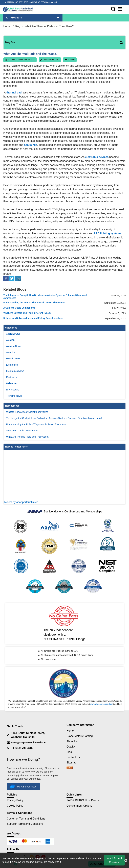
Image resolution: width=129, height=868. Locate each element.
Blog (18, 26)
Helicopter (12, 383)
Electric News (13, 359)
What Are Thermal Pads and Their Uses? (28, 437)
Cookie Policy (15, 806)
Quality (71, 747)
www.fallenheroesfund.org (101, 704)
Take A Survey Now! (23, 787)
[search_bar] (114, 9)
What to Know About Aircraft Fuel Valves (27, 412)
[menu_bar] (121, 9)
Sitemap (73, 763)
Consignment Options (79, 806)
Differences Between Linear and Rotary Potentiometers (33, 318)
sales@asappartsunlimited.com (29, 742)
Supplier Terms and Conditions (25, 824)
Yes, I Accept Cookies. (114, 860)
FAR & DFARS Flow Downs (83, 800)
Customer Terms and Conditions (26, 819)
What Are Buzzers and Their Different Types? (27, 313)
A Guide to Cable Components (19, 308)
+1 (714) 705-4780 (22, 748)
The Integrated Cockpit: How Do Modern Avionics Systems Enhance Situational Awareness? (45, 297)
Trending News (14, 396)
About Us (72, 741)
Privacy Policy (15, 800)
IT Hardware (13, 390)
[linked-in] (18, 278)
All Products (33, 18)
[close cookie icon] (126, 860)
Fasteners (11, 377)
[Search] (123, 46)
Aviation (71, 60)
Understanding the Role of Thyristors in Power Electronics (34, 303)
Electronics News (15, 371)
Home (70, 731)
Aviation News (14, 346)
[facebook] (6, 278)
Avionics (11, 352)
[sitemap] (70, 768)
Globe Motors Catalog (80, 736)
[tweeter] (12, 278)
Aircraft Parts (13, 334)
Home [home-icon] (7, 26)
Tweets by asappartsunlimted (21, 502)
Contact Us (73, 757)
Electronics (12, 365)
